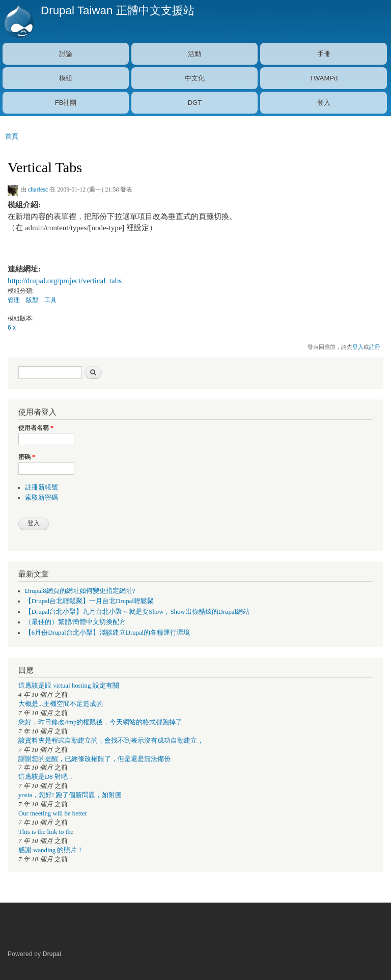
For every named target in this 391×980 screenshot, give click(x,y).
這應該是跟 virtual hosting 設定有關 (69, 686)
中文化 (195, 78)
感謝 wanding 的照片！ (51, 850)
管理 (14, 300)
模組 (66, 78)
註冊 (375, 347)
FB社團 (66, 103)
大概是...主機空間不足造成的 (61, 704)
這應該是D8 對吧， (46, 777)
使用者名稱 (36, 428)
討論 (66, 54)
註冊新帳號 (41, 487)
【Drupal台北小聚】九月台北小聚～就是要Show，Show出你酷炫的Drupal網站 (137, 612)
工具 (50, 300)
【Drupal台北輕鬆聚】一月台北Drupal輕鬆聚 (89, 601)
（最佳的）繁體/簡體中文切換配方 (76, 622)
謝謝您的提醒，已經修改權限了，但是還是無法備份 (94, 759)
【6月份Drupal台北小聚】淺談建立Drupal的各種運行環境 (107, 633)
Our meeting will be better (53, 813)
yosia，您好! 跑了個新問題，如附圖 (70, 795)
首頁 (12, 136)
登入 (324, 103)
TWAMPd (324, 78)
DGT (195, 103)
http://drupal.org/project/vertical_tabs (65, 281)
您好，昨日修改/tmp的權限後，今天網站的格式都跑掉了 (100, 722)
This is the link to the (46, 832)
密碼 (27, 457)
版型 (32, 300)
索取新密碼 (41, 498)
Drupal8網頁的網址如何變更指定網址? (80, 591)
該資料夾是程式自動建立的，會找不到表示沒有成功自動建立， (111, 741)
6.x (12, 328)
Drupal (52, 954)
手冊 (324, 54)
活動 (194, 54)
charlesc (38, 189)
